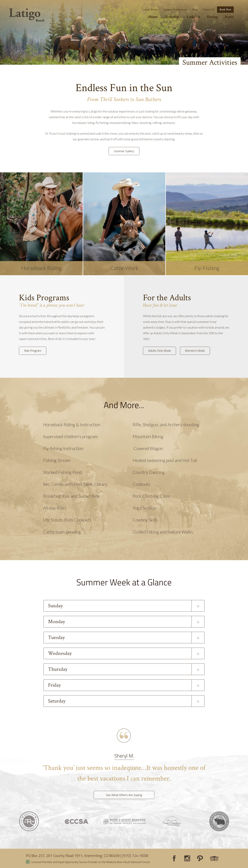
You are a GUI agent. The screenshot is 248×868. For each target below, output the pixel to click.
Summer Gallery (124, 151)
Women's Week (195, 351)
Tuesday (56, 638)
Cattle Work (124, 268)
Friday (54, 685)
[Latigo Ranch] (27, 15)
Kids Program (33, 351)
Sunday (55, 606)
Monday (56, 622)
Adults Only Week (159, 351)
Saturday (57, 701)
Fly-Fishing (207, 268)
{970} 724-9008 (135, 856)
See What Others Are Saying (124, 795)
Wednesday (60, 653)
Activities (172, 17)
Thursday (58, 669)
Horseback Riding (41, 268)
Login (4, 864)
